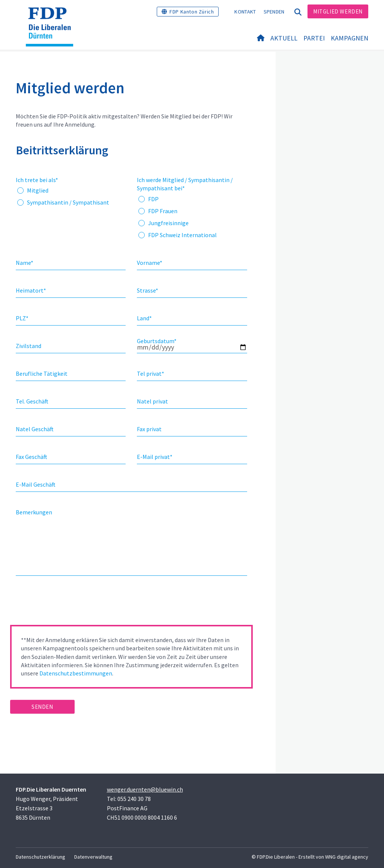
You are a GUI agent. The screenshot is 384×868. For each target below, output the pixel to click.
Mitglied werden (338, 11)
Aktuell (284, 38)
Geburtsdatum (157, 341)
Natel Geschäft (35, 429)
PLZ (22, 318)
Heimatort (31, 290)
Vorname (150, 263)
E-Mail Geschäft (36, 484)
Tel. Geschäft (32, 401)
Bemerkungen (34, 512)
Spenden (274, 12)
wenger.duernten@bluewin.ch (145, 789)
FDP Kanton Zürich (192, 12)
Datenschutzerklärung (40, 857)
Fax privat (149, 429)
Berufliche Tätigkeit (42, 373)
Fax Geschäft (31, 457)
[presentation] (67, 603)
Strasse (148, 290)
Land (144, 318)
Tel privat (151, 373)
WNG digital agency (347, 857)
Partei (314, 38)
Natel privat (152, 401)
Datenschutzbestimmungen (76, 673)
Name (25, 263)
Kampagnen (349, 38)
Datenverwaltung (93, 857)
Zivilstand (28, 346)
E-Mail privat (155, 457)
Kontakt (245, 12)
